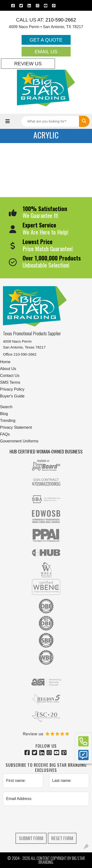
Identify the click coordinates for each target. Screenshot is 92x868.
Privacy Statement (16, 427)
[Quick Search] (50, 121)
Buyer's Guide (12, 396)
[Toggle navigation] (8, 121)
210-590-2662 (60, 20)
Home (5, 362)
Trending (8, 421)
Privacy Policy (12, 389)
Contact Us (10, 376)
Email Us (46, 52)
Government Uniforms (19, 441)
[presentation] (46, 819)
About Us (8, 369)
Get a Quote (46, 40)
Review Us (28, 64)
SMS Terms (10, 382)
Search (6, 407)
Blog (4, 414)
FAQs (5, 434)
